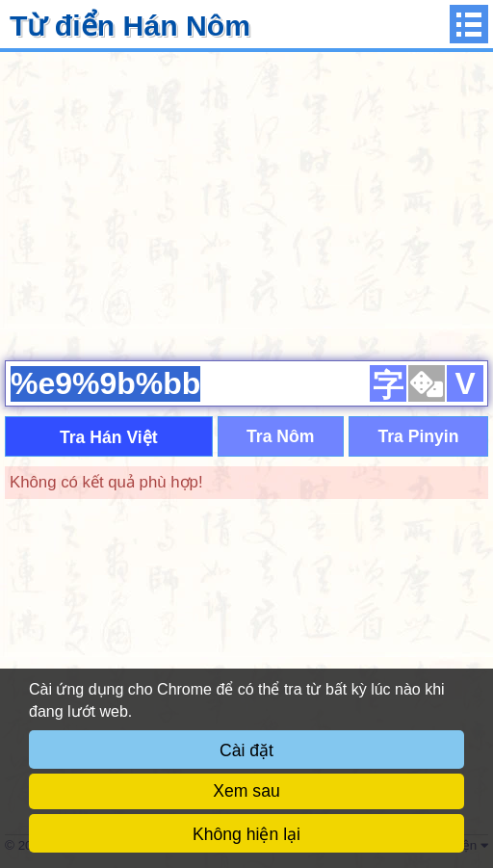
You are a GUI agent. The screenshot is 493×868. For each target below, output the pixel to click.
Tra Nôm (280, 436)
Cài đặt (246, 750)
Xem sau (246, 791)
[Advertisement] (246, 203)
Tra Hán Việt (109, 437)
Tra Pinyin (418, 436)
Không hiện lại (246, 834)
